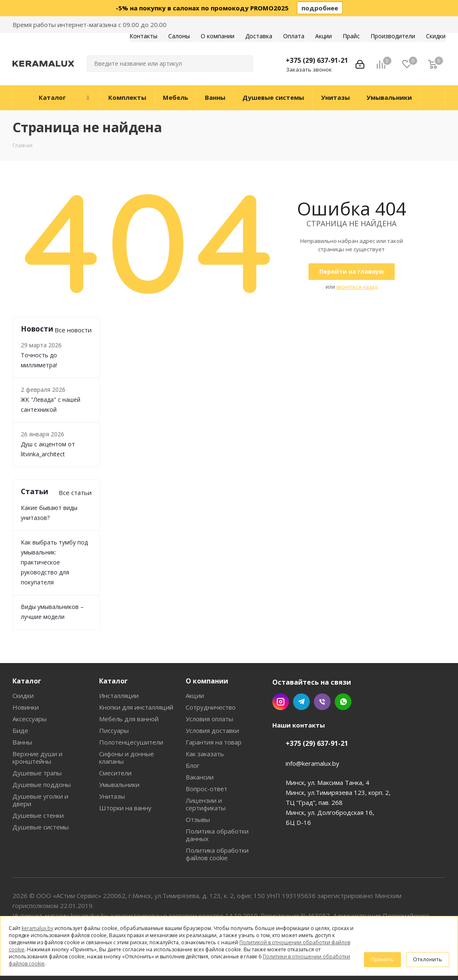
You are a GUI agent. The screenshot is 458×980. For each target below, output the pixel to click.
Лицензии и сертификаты (206, 804)
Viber (322, 702)
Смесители (115, 773)
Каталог (27, 681)
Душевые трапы (37, 773)
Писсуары (114, 730)
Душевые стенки (38, 815)
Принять (382, 959)
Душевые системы (41, 827)
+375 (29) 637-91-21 (317, 60)
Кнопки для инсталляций (136, 707)
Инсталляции (119, 695)
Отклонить (428, 959)
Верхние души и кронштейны (37, 757)
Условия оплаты (209, 719)
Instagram (281, 702)
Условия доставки (212, 730)
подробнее (320, 8)
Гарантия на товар (214, 742)
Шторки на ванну (125, 808)
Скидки (23, 695)
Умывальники (119, 784)
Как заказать (205, 754)
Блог (193, 765)
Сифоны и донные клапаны (127, 757)
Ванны (22, 742)
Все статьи (75, 492)
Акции (195, 695)
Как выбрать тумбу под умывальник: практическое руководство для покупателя (54, 562)
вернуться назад (357, 287)
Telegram (301, 702)
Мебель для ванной (129, 719)
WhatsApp (343, 702)
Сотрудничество (211, 707)
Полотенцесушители (131, 742)
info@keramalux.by (312, 763)
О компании (207, 681)
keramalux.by (37, 928)
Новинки (26, 707)
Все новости (73, 330)
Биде (20, 730)
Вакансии (200, 777)
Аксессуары (30, 719)
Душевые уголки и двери (40, 800)
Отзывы (198, 819)
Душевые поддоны (42, 784)
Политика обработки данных (217, 835)
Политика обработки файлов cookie (217, 854)
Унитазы (112, 796)
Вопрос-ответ (207, 789)
